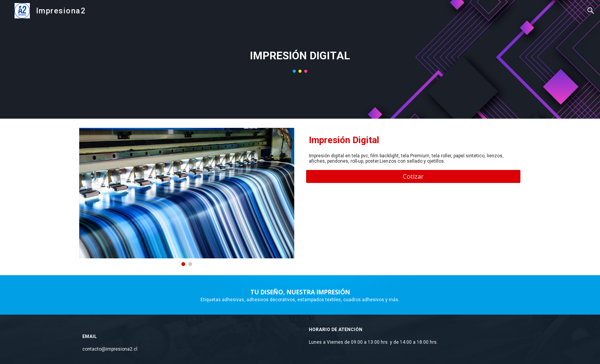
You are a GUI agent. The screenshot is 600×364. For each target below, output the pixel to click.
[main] (300, 56)
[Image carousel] (187, 197)
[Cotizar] (413, 176)
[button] (591, 11)
